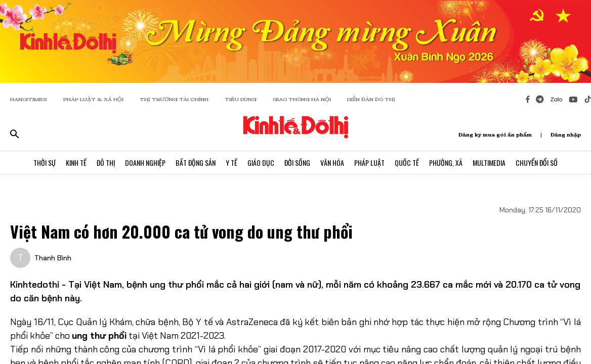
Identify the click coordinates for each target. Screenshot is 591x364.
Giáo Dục (261, 163)
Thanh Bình (53, 258)
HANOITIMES (29, 99)
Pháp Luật (369, 163)
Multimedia (489, 163)
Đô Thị (106, 163)
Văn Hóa (332, 163)
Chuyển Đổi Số (537, 163)
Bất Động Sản (196, 163)
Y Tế (231, 163)
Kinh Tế (76, 163)
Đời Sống (297, 163)
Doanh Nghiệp (145, 163)
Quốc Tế (407, 163)
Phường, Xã (446, 163)
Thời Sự (45, 163)
